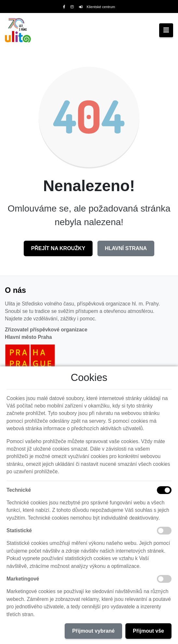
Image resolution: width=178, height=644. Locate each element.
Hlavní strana (126, 248)
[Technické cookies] (164, 490)
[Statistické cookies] (164, 531)
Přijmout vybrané (93, 631)
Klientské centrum (97, 7)
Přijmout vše (148, 631)
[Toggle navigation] (166, 30)
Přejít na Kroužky (58, 248)
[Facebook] (64, 7)
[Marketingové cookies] (164, 579)
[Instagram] (72, 7)
